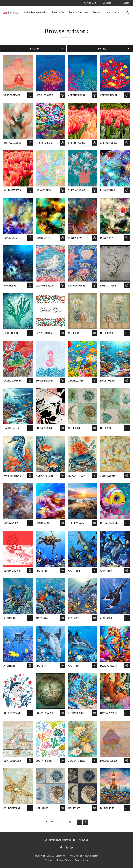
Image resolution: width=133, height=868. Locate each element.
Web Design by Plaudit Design (84, 856)
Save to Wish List (30, 95)
